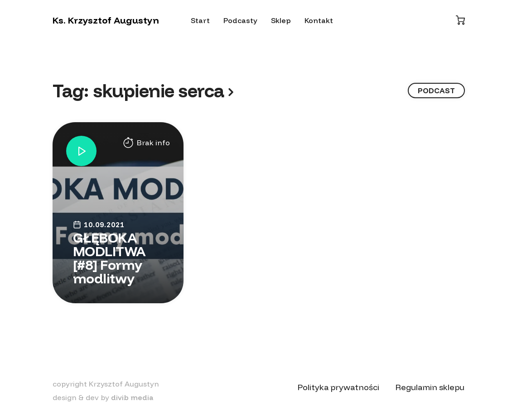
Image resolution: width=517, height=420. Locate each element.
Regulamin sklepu (430, 387)
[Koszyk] (460, 20)
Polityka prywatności (338, 387)
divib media (132, 397)
